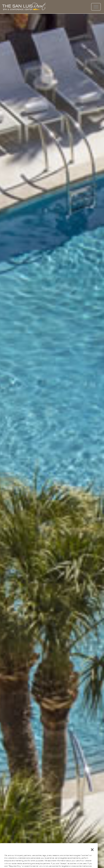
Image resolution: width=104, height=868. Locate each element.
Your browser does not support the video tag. (52, 434)
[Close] (92, 853)
